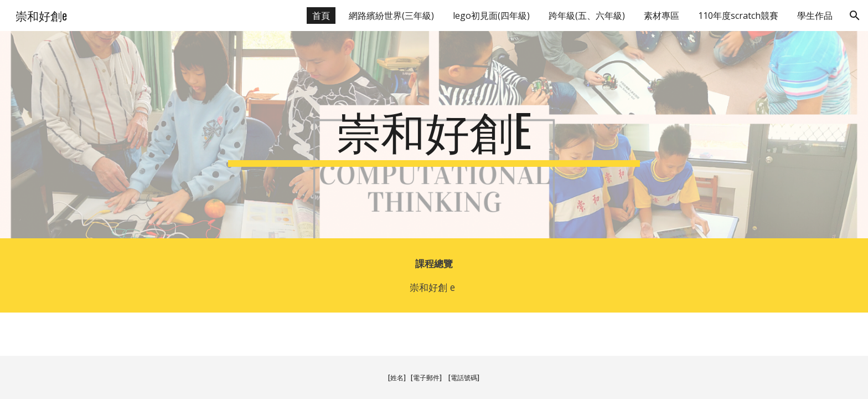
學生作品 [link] (815, 16)
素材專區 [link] (662, 16)
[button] (855, 16)
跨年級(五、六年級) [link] (587, 16)
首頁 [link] (321, 16)
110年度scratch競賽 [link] (738, 16)
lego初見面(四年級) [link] (491, 16)
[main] (434, 135)
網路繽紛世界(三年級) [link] (391, 16)
